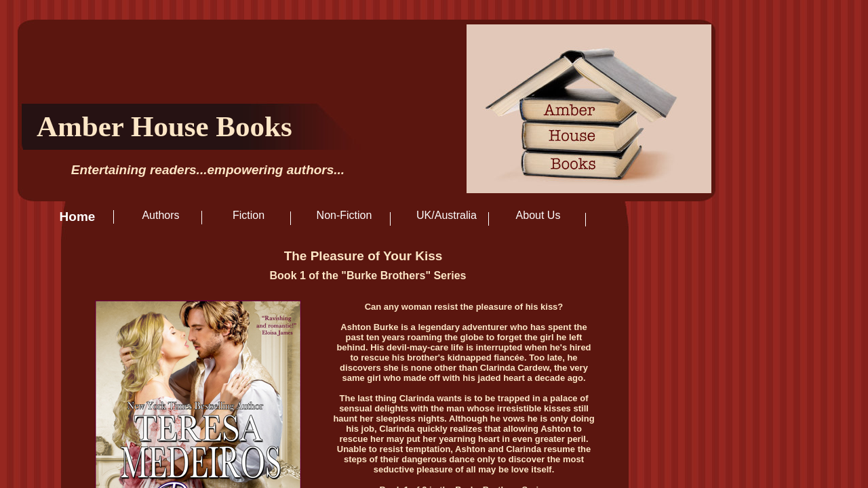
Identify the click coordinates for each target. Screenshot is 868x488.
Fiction (249, 215)
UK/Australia (447, 215)
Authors (160, 215)
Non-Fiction (344, 215)
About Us (538, 215)
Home (78, 217)
